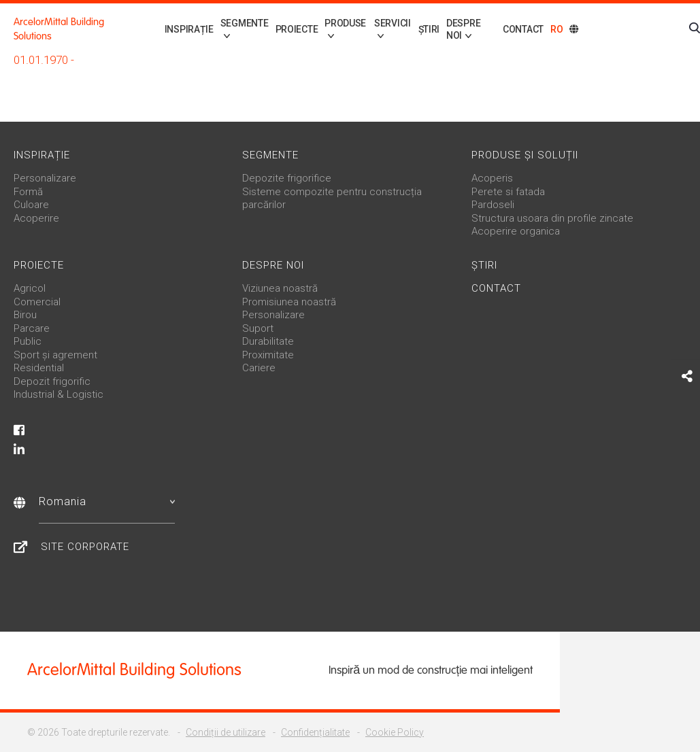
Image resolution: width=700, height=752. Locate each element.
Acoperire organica (516, 231)
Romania (107, 501)
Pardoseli (493, 205)
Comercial (37, 302)
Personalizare (45, 178)
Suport (258, 328)
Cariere (259, 368)
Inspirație (167, 29)
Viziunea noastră (280, 288)
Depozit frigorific (52, 381)
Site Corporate (85, 547)
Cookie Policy (395, 732)
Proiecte (281, 29)
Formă (28, 192)
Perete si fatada (508, 192)
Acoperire (36, 218)
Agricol (30, 288)
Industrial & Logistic (59, 394)
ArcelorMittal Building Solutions (59, 29)
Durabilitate (268, 341)
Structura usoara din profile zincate (552, 218)
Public (28, 341)
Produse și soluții (525, 155)
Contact (523, 29)
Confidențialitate (315, 732)
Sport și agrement (55, 355)
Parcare (32, 328)
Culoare (31, 205)
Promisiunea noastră (289, 302)
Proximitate (268, 355)
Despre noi (273, 265)
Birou (25, 315)
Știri (423, 29)
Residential (39, 368)
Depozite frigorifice (287, 178)
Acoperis (492, 178)
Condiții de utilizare (226, 732)
